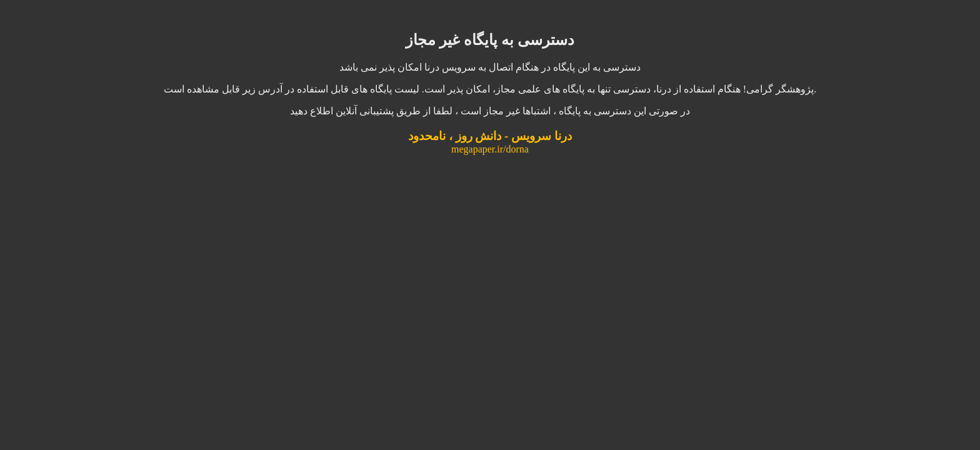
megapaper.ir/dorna (490, 149)
